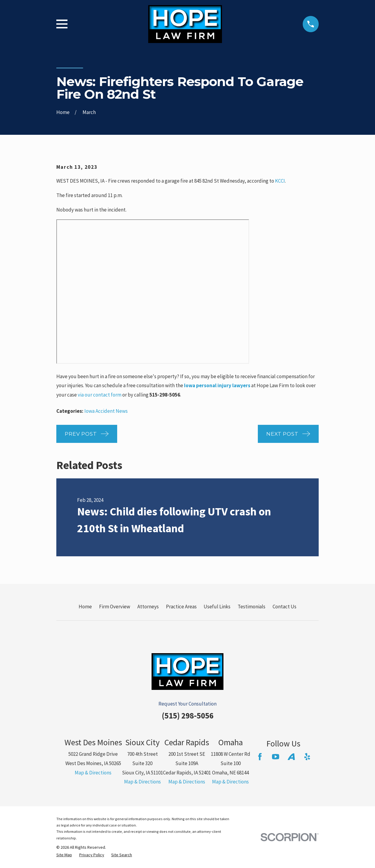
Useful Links (217, 607)
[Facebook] (260, 757)
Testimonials (252, 607)
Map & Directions (93, 773)
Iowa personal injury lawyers (217, 385)
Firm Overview (115, 607)
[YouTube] (276, 757)
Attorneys (148, 607)
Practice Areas (181, 607)
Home (85, 607)
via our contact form (100, 395)
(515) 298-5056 (188, 715)
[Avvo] (291, 757)
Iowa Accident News (106, 411)
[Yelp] (307, 757)
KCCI (280, 181)
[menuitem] (64, 855)
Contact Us (284, 607)
